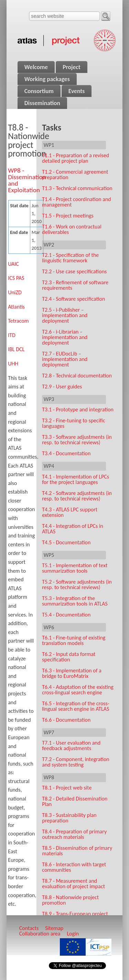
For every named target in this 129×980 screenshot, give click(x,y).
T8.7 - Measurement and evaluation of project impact (73, 884)
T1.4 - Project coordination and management (76, 202)
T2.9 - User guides (62, 387)
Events (77, 91)
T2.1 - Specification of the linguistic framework (70, 258)
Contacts (29, 928)
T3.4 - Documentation (66, 453)
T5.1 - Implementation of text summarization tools (75, 568)
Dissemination (42, 103)
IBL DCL (16, 349)
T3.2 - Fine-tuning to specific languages (73, 423)
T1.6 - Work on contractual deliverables (72, 229)
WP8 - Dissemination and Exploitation (27, 180)
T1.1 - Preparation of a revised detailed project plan (76, 158)
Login (73, 934)
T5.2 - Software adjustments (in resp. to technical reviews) (77, 585)
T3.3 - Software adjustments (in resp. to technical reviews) (77, 440)
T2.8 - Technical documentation (77, 376)
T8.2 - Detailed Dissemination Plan (75, 801)
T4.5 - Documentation (66, 542)
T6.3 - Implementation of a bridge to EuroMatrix (72, 673)
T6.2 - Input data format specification (69, 657)
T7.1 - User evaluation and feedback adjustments (71, 746)
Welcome (36, 67)
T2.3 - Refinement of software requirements (75, 285)
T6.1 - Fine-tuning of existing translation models (74, 640)
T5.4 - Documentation (66, 615)
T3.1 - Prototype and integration (78, 410)
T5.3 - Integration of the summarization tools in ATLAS (75, 601)
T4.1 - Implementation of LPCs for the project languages (76, 479)
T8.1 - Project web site (67, 788)
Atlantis (16, 307)
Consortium (39, 91)
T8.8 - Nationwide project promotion (70, 900)
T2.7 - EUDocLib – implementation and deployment (65, 359)
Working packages (47, 79)
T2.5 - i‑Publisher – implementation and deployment (65, 315)
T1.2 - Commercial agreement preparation (75, 175)
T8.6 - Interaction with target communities (74, 867)
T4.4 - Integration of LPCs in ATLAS (73, 529)
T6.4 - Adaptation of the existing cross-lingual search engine (78, 690)
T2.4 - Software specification (73, 299)
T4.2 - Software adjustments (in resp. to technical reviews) (77, 496)
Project (72, 67)
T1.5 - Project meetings (68, 216)
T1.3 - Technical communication (77, 188)
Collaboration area (40, 934)
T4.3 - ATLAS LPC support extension (70, 512)
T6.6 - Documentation (66, 720)
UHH (13, 364)
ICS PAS (16, 278)
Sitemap (54, 928)
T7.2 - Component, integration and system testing (76, 762)
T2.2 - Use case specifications (74, 271)
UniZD (15, 292)
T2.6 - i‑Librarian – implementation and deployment (65, 337)
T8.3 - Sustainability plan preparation (69, 818)
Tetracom (18, 321)
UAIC (13, 264)
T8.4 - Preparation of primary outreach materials (74, 834)
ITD (12, 335)
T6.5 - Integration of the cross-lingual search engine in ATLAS (76, 706)
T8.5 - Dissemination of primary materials (77, 851)
